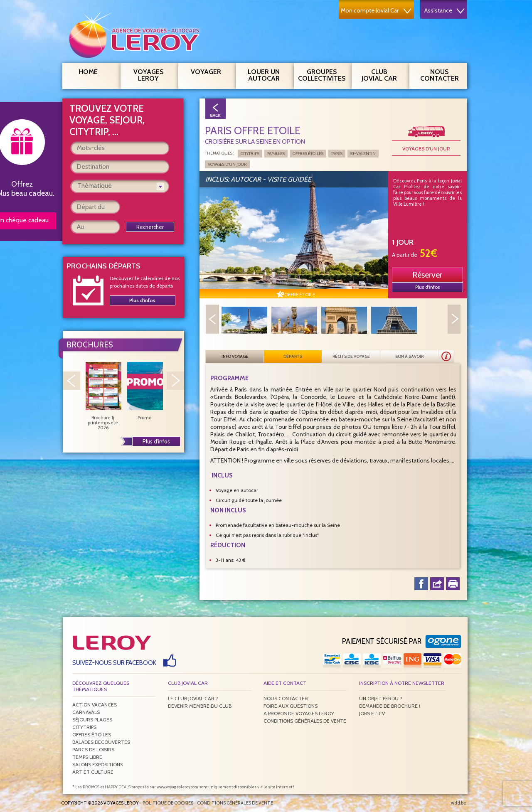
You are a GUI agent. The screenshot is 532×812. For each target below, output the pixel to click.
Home (88, 72)
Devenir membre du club (200, 706)
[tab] (235, 357)
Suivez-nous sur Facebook (114, 663)
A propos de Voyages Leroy (299, 713)
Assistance (445, 10)
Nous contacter (443, 74)
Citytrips (250, 154)
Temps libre (87, 757)
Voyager (210, 71)
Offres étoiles (308, 154)
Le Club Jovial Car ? (193, 698)
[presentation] (446, 357)
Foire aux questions (291, 706)
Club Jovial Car (379, 75)
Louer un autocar (268, 74)
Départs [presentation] (293, 356)
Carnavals (86, 712)
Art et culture (93, 772)
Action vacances (95, 705)
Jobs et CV (372, 713)
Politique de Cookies (168, 803)
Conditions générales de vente (305, 721)
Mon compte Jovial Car (376, 10)
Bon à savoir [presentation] (409, 356)
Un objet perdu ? (381, 698)
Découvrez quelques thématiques (101, 686)
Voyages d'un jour (426, 149)
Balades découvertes (101, 742)
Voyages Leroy (153, 74)
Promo (145, 391)
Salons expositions (98, 764)
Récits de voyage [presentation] (351, 356)
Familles (276, 154)
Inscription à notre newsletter (402, 683)
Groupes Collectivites (322, 74)
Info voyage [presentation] (235, 356)
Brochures (90, 345)
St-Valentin (363, 154)
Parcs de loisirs (93, 749)
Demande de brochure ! (390, 706)
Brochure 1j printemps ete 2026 (103, 396)
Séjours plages (92, 720)
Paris (337, 154)
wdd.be (459, 803)
